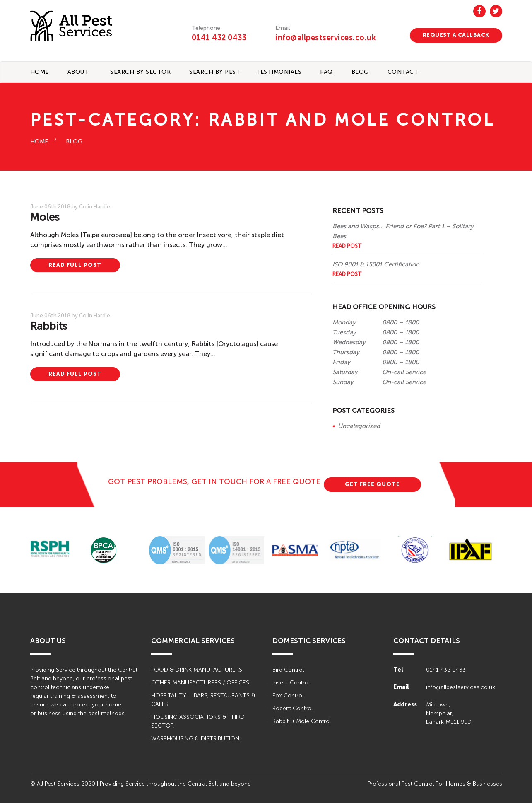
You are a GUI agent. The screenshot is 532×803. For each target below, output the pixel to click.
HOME (39, 141)
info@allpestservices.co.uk (326, 38)
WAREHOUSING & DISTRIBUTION (195, 739)
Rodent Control (292, 708)
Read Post (347, 246)
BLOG (360, 72)
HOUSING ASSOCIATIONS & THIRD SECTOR (198, 721)
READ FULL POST (75, 265)
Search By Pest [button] (215, 72)
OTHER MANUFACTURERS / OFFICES (200, 683)
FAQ (326, 72)
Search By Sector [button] (140, 72)
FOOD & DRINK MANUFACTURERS (197, 670)
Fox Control (288, 695)
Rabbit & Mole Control (302, 721)
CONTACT (403, 72)
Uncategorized (359, 426)
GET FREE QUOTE (372, 484)
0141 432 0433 (219, 38)
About (78, 72)
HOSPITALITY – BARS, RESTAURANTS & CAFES (203, 700)
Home (40, 72)
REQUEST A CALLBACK (456, 35)
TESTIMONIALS (279, 72)
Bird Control (288, 670)
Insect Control (291, 683)
